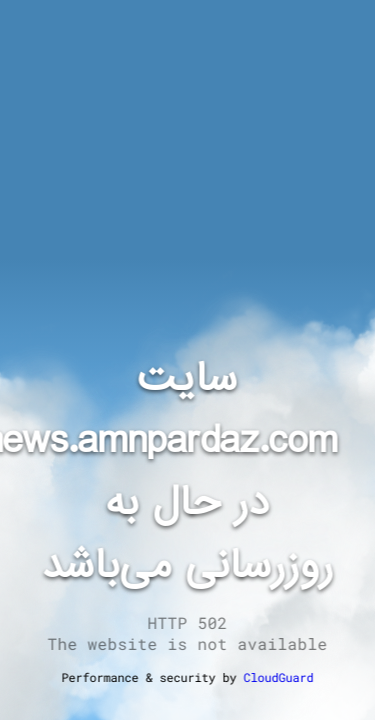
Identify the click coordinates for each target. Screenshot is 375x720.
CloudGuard (279, 677)
